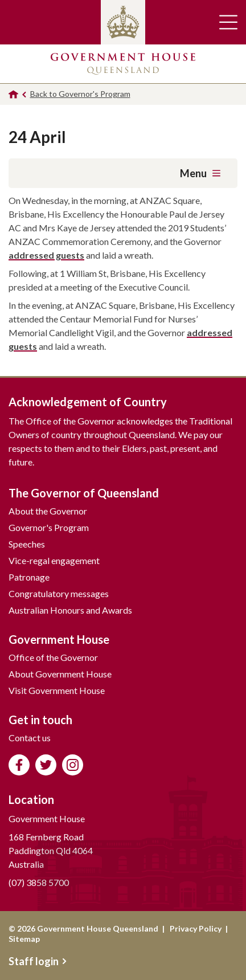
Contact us (30, 738)
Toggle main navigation (228, 22)
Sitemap (24, 939)
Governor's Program (49, 527)
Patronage (29, 577)
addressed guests (46, 255)
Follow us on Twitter (46, 765)
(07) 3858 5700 (39, 882)
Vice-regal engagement (54, 560)
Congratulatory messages (59, 593)
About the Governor (48, 511)
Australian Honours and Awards (70, 610)
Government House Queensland (123, 64)
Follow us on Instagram (73, 765)
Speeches (27, 544)
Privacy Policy (196, 928)
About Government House (60, 674)
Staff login (38, 961)
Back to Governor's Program (80, 94)
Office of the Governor (53, 657)
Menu (200, 173)
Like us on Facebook (19, 765)
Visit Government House (57, 690)
